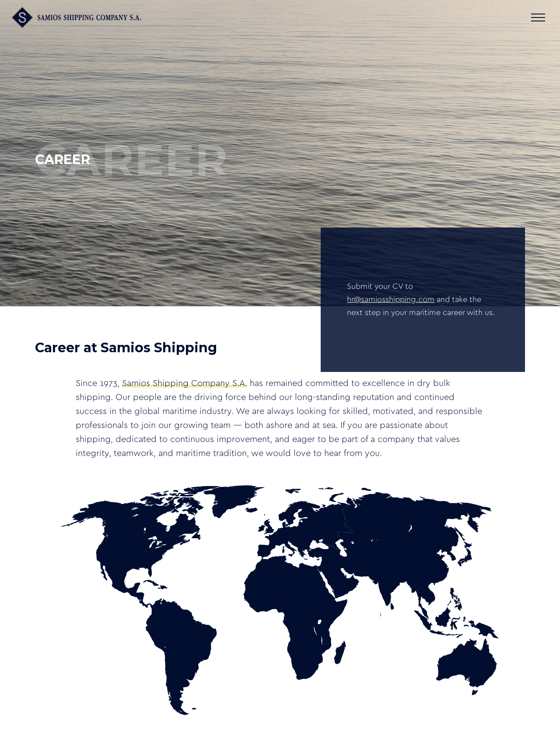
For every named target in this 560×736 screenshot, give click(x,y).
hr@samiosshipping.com (391, 300)
